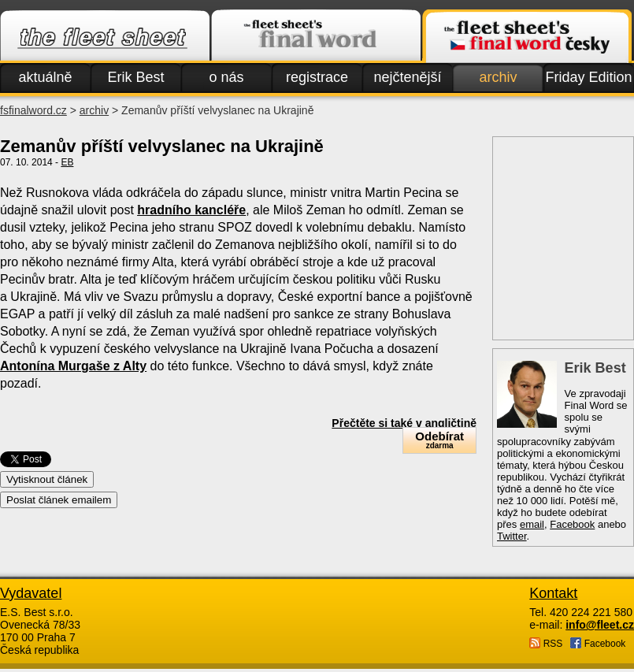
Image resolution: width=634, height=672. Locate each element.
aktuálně (45, 77)
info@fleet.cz (600, 625)
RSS (546, 643)
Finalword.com (316, 36)
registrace (317, 77)
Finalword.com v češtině (527, 36)
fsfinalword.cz (33, 110)
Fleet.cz (105, 36)
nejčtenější (407, 77)
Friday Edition (588, 77)
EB (67, 162)
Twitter (512, 536)
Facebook (572, 524)
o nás (226, 77)
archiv (498, 77)
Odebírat (439, 440)
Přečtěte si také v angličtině (404, 423)
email (532, 524)
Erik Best (135, 77)
